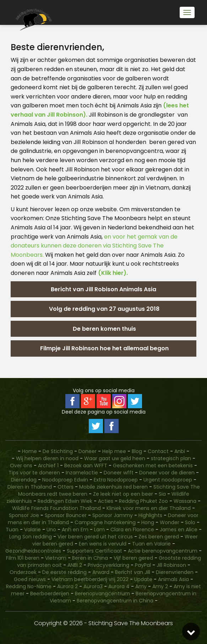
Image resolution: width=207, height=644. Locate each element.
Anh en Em (75, 529)
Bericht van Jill (133, 572)
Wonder (170, 522)
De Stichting (58, 451)
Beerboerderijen (50, 594)
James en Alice (179, 529)
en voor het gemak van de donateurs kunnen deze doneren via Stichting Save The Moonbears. (94, 246)
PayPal (143, 565)
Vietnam (56, 558)
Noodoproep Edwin (65, 480)
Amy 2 (160, 586)
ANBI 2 (75, 565)
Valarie (32, 529)
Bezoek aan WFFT (86, 465)
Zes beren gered (159, 537)
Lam (99, 529)
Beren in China (90, 558)
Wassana (185, 501)
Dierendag (24, 480)
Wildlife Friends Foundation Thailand (56, 508)
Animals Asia (173, 579)
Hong (148, 522)
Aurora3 (93, 586)
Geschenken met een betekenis (153, 465)
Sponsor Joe (24, 515)
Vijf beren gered (133, 558)
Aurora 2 (67, 586)
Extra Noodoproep (116, 480)
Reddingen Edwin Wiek (65, 501)
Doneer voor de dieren (167, 473)
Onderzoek (23, 572)
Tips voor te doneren (34, 473)
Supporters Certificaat (94, 551)
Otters (66, 487)
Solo (190, 522)
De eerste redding (64, 572)
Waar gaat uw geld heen (115, 458)
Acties (106, 501)
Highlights (150, 515)
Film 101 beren (23, 558)
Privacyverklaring (108, 565)
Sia (162, 494)
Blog (137, 451)
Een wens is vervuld (103, 544)
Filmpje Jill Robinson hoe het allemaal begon (104, 348)
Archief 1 (48, 465)
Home (29, 451)
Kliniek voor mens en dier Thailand (149, 508)
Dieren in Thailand (30, 487)
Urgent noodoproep (168, 480)
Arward (101, 572)
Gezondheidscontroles (33, 551)
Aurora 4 (119, 586)
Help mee (114, 451)
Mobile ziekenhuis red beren (113, 487)
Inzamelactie (82, 473)
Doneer (88, 451)
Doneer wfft (119, 473)
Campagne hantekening (105, 522)
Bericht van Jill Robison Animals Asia (104, 289)
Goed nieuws (30, 579)
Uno (51, 529)
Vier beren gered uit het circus (95, 537)
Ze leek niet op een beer (123, 494)
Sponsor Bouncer (66, 515)
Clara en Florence (132, 529)
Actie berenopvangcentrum (163, 551)
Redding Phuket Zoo (143, 501)
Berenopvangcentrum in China (115, 601)
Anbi (180, 451)
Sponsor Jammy (113, 515)
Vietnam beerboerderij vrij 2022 (90, 579)
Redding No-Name (29, 586)
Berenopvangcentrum (102, 594)
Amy (141, 586)
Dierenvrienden (175, 572)
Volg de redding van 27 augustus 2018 (104, 309)
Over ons (21, 465)
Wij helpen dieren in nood (47, 458)
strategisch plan (171, 458)
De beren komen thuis (104, 329)
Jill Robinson (171, 565)
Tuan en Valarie (151, 544)
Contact (159, 451)
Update (143, 579)
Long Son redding (31, 537)
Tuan (12, 529)
